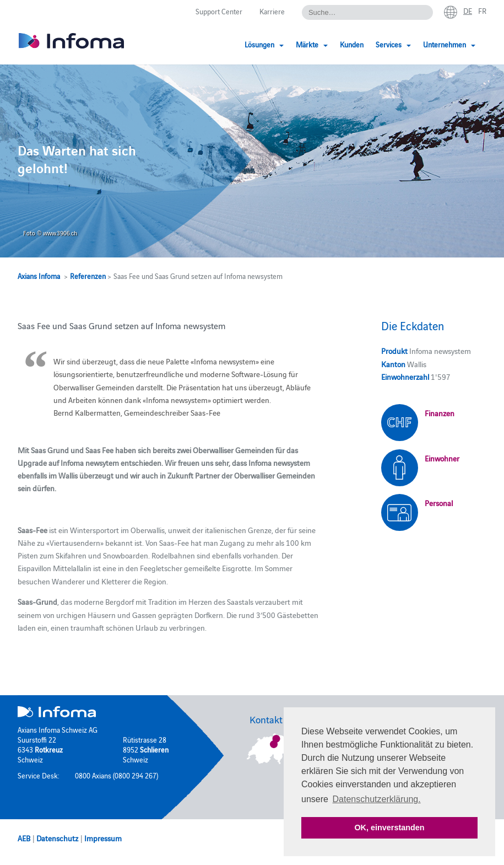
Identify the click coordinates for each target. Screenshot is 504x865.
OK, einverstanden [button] (389, 828)
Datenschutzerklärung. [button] (377, 799)
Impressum (103, 838)
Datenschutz (57, 838)
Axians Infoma (39, 276)
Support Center (219, 11)
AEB (24, 838)
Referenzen (88, 276)
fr (482, 10)
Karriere (272, 11)
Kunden (352, 44)
